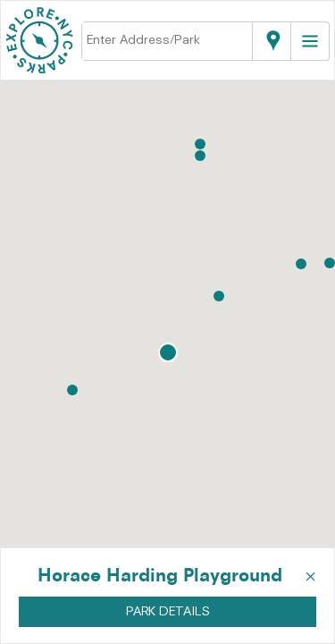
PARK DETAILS (168, 612)
